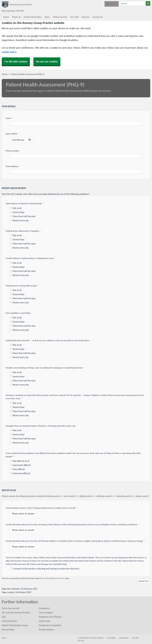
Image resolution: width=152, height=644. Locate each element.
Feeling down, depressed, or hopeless (24, 231)
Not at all (16, 208)
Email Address (13, 166)
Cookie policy (124, 638)
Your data (135, 638)
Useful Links (44, 621)
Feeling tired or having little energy (22, 286)
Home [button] (6, 17)
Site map (81, 640)
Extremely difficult (20, 473)
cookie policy (9, 52)
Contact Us (97, 17)
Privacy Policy (45, 578)
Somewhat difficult (20, 465)
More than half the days (23, 216)
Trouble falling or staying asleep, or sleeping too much (31, 258)
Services (86, 17)
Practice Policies (46, 630)
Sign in (4, 638)
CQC (4, 617)
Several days (17, 212)
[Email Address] (76, 171)
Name (10, 118)
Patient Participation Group (15, 625)
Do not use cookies (47, 61)
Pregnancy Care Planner (50, 617)
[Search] (133, 3)
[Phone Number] (76, 156)
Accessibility (111, 638)
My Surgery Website (97, 638)
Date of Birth (13, 134)
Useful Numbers (9, 621)
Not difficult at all (20, 461)
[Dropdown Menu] (112, 4)
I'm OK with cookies (16, 61)
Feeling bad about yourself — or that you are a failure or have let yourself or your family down (49, 340)
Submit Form (144, 581)
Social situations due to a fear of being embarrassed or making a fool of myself (42, 508)
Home (5, 74)
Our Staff (75, 17)
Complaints (44, 608)
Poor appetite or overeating (19, 313)
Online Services (60, 17)
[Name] (76, 123)
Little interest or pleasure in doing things (25, 203)
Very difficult (17, 469)
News (47, 17)
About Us (16, 17)
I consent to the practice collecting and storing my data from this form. (45, 569)
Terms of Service (59, 578)
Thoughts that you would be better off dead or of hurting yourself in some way (42, 426)
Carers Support (46, 613)
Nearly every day (19, 220)
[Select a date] (22, 140)
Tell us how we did (10, 608)
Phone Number (12, 151)
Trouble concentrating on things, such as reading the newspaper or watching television (45, 368)
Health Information (33, 17)
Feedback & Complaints (50, 625)
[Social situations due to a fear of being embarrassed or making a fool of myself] (23, 514)
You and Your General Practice (16, 613)
